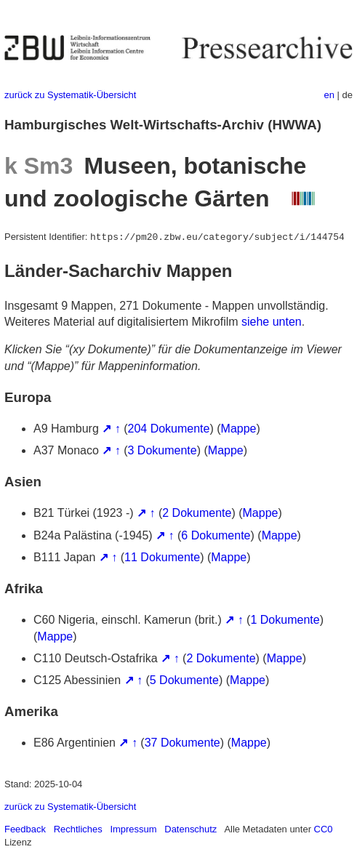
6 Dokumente (216, 535)
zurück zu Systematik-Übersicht (70, 95)
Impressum (133, 829)
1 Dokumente (285, 620)
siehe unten (272, 322)
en (329, 95)
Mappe (239, 429)
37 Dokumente (182, 743)
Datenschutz (190, 829)
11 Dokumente (162, 557)
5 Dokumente (184, 680)
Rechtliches (78, 829)
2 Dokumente (197, 513)
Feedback (25, 829)
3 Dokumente (163, 450)
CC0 (324, 829)
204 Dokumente (169, 429)
